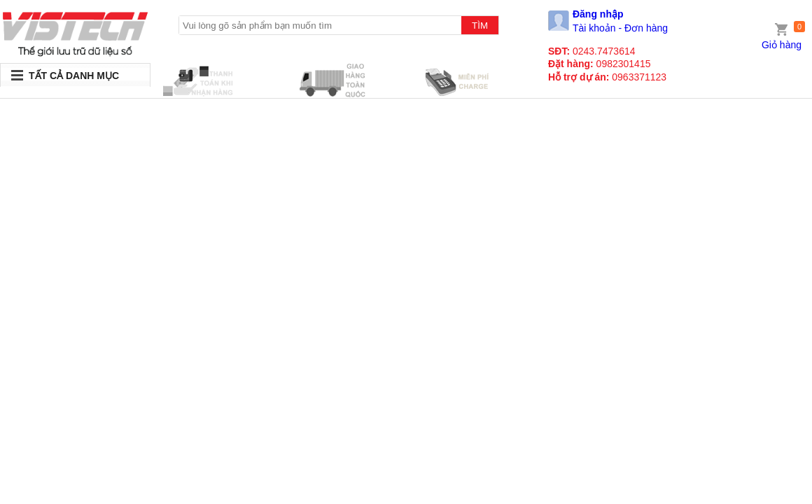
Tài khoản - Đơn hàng (620, 28)
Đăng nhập (598, 14)
